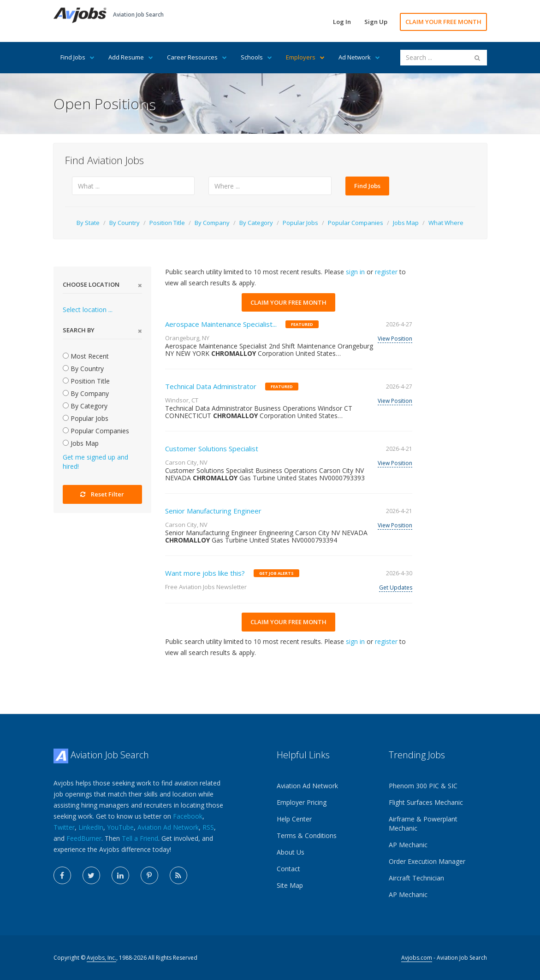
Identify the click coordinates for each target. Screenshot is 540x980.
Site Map (290, 885)
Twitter (64, 827)
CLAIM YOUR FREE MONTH (443, 22)
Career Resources (197, 57)
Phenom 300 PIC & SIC (423, 786)
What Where (446, 223)
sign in (355, 272)
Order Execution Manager (427, 861)
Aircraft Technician (416, 878)
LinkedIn (91, 827)
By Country (125, 223)
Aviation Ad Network (168, 827)
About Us (291, 852)
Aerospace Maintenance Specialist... (221, 324)
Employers (305, 57)
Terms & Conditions (307, 835)
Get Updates (396, 587)
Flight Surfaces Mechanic (426, 802)
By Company (212, 223)
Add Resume (131, 57)
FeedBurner (84, 838)
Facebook (188, 816)
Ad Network (359, 57)
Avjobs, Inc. (101, 958)
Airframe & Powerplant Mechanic (423, 824)
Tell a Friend (140, 838)
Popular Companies (356, 223)
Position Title (167, 223)
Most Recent (86, 356)
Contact (288, 869)
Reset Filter (102, 494)
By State (88, 223)
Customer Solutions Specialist (212, 449)
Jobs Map (406, 223)
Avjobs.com (417, 958)
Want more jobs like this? (205, 573)
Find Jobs (77, 57)
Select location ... (88, 310)
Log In (342, 22)
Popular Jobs (300, 223)
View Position (395, 339)
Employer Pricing (302, 802)
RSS (208, 827)
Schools (256, 57)
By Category (256, 223)
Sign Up (376, 22)
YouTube (120, 827)
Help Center (294, 819)
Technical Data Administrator (211, 386)
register (386, 272)
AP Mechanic (408, 845)
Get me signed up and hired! (95, 462)
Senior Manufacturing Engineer (213, 511)
